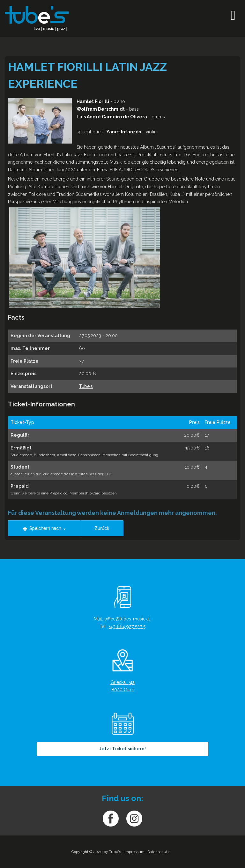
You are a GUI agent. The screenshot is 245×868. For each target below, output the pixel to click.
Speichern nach (44, 528)
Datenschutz (159, 852)
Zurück (102, 528)
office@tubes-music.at (127, 619)
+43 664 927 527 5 (127, 627)
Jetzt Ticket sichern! (122, 749)
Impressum (134, 852)
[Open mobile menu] (233, 15)
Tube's (86, 386)
